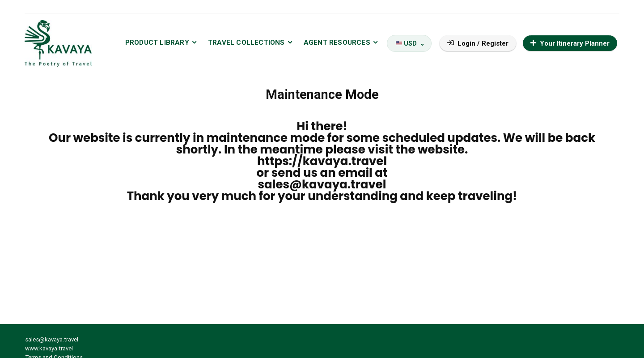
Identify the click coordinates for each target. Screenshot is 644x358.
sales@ (280, 184)
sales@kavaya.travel (52, 339)
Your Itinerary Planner (570, 43)
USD (406, 43)
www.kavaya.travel (49, 348)
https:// (280, 161)
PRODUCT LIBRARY (157, 43)
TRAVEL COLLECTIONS (246, 43)
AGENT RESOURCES (337, 43)
